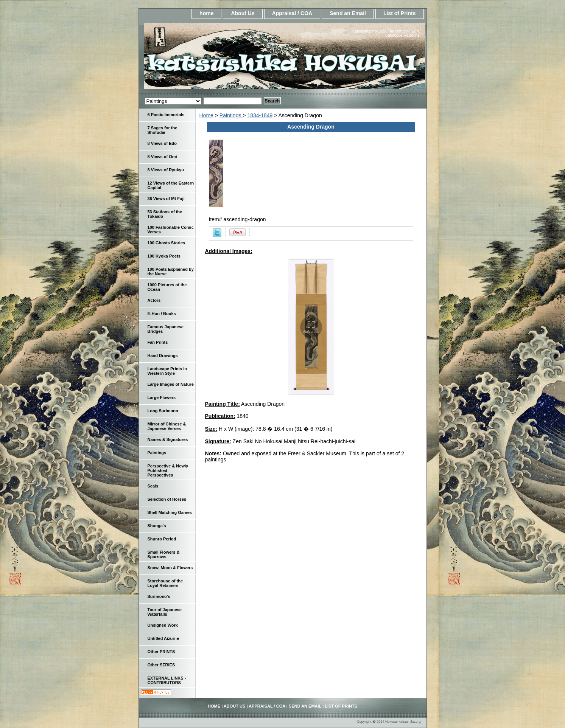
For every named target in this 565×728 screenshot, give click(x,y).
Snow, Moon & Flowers (170, 568)
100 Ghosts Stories (167, 243)
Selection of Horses (167, 499)
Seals (153, 486)
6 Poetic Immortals (166, 115)
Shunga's (157, 526)
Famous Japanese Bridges (166, 329)
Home (206, 115)
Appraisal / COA (292, 13)
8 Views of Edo (162, 143)
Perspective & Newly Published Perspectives (168, 470)
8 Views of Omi (162, 157)
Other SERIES (161, 665)
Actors (154, 300)
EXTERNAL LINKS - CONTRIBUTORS (167, 680)
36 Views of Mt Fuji (166, 199)
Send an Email (348, 13)
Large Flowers (162, 397)
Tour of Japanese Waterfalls (165, 612)
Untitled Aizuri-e (163, 638)
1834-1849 (260, 115)
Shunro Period (162, 539)
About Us (243, 13)
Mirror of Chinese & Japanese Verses (167, 426)
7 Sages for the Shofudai (163, 130)
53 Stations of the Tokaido (165, 214)
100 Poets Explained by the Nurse (171, 272)
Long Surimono (163, 411)
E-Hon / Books (162, 314)
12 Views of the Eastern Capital (171, 185)
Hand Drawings (163, 355)
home (206, 13)
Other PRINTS (161, 652)
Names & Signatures (168, 439)
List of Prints (400, 13)
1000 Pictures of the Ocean (167, 287)
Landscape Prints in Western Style (167, 371)
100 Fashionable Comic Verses (171, 230)
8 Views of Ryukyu (166, 170)
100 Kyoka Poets (164, 256)
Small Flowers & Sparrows (164, 554)
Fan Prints (158, 342)
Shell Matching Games (170, 512)
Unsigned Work (163, 625)
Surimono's (159, 596)
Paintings (231, 115)
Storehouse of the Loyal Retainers (165, 583)
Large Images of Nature (171, 384)
